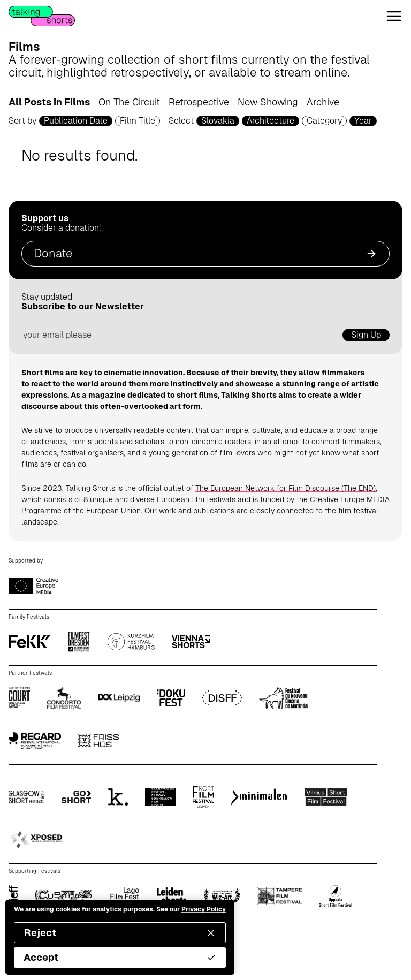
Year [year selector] (363, 121)
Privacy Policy (204, 909)
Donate (205, 253)
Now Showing (268, 102)
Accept (120, 957)
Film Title (138, 121)
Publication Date (76, 121)
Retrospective (199, 102)
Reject (120, 933)
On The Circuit (129, 102)
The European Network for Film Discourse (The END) (286, 488)
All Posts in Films (49, 102)
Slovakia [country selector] (218, 121)
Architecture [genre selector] (271, 121)
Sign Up (366, 335)
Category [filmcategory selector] (324, 121)
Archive (323, 102)
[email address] (178, 335)
